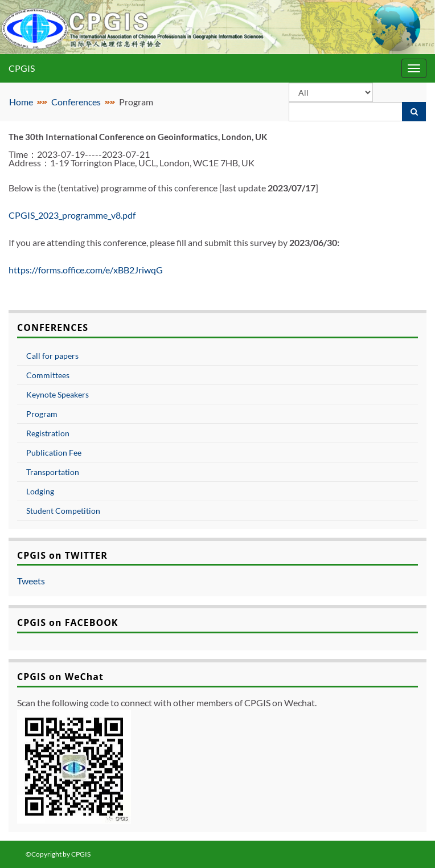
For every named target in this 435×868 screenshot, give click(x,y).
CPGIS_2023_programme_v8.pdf (72, 215)
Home (21, 102)
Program (42, 414)
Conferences (76, 102)
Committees (48, 375)
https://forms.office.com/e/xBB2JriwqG (86, 270)
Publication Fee (54, 453)
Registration (48, 433)
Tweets (31, 581)
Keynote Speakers (58, 394)
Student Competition (63, 511)
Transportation (53, 472)
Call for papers (52, 356)
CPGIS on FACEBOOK (68, 623)
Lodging (40, 491)
